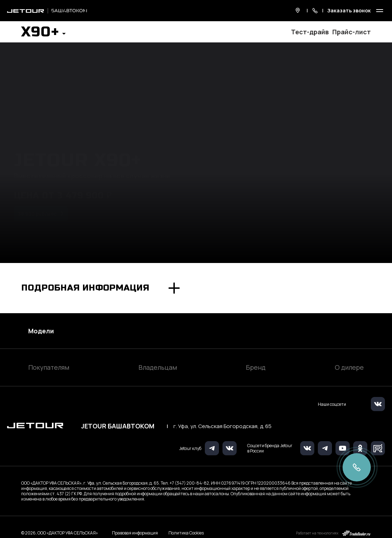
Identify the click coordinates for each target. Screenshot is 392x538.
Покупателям (49, 367)
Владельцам (158, 367)
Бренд (256, 367)
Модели (41, 331)
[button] (43, 34)
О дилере (349, 367)
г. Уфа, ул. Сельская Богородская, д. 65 (222, 426)
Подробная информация (85, 288)
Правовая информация (135, 533)
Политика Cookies (186, 533)
